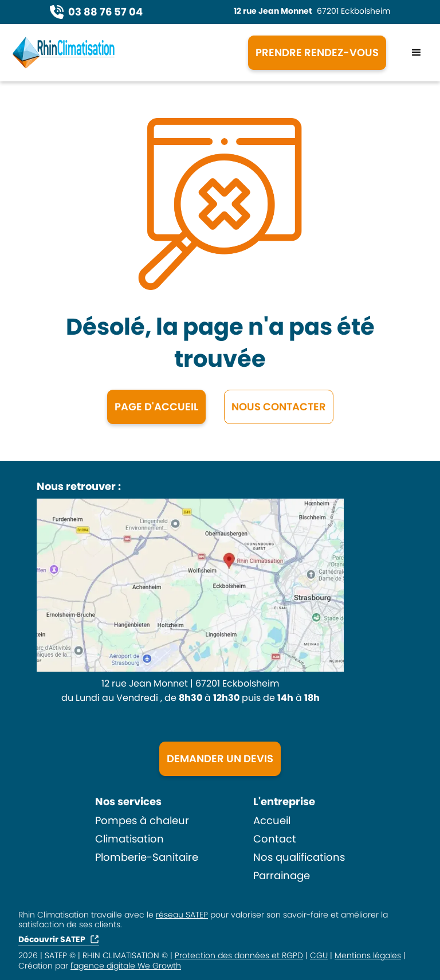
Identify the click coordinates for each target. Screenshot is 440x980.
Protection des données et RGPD (239, 955)
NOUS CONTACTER (279, 407)
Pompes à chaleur (142, 821)
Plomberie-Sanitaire (147, 857)
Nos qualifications (299, 857)
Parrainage (282, 876)
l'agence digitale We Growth (126, 966)
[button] (417, 53)
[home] (121, 53)
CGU (319, 955)
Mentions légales (368, 955)
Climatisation (129, 839)
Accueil (272, 821)
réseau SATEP (182, 915)
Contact (275, 839)
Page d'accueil (156, 407)
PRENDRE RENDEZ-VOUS (317, 52)
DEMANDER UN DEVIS (220, 758)
